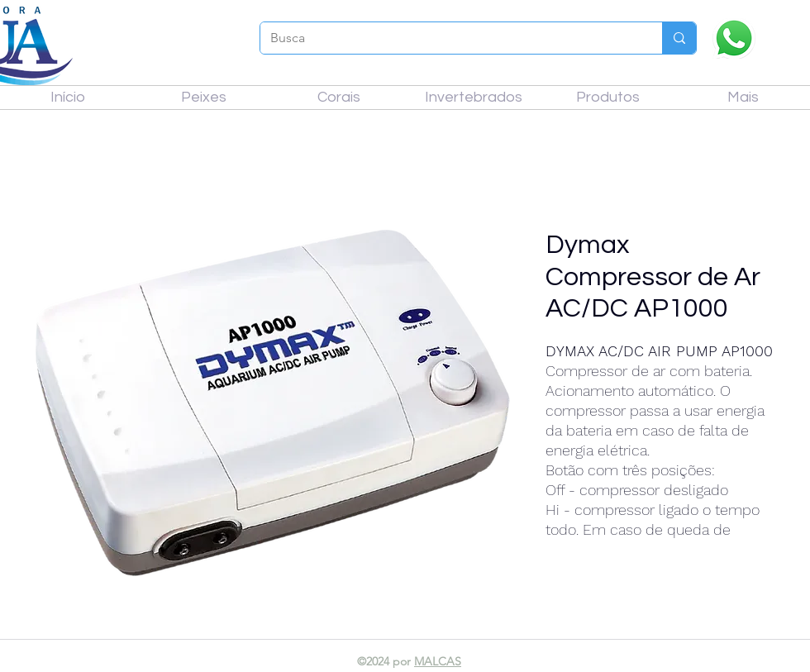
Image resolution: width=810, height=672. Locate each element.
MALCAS (438, 661)
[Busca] (449, 38)
